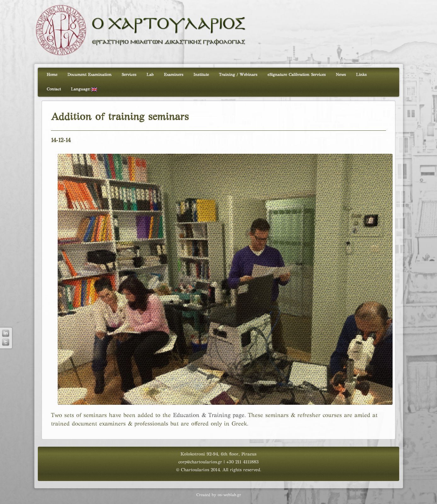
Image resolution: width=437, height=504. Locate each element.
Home (52, 75)
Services (129, 75)
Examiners (174, 75)
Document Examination (89, 75)
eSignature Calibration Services (297, 75)
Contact (54, 89)
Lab (150, 75)
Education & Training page (209, 416)
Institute (201, 75)
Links (361, 75)
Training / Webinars (238, 75)
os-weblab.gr (229, 495)
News (341, 75)
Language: (84, 89)
